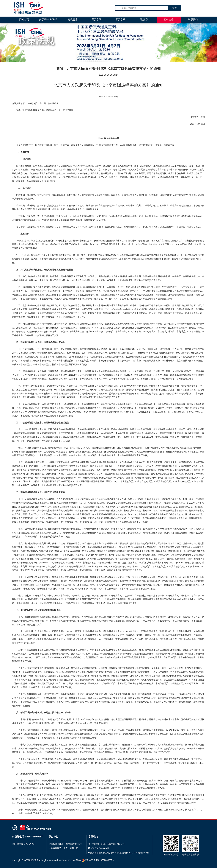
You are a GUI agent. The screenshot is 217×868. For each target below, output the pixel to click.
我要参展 (96, 19)
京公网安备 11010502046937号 (98, 860)
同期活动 (145, 19)
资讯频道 (72, 19)
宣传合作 (169, 19)
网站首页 (24, 19)
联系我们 (193, 19)
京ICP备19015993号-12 (70, 860)
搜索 (175, 8)
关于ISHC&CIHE (48, 19)
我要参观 (121, 19)
